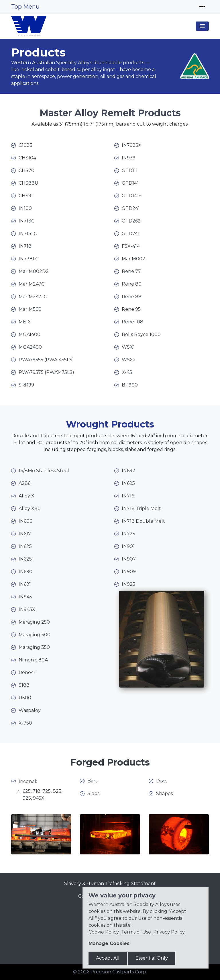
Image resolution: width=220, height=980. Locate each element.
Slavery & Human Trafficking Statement (110, 884)
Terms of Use (136, 932)
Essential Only (152, 958)
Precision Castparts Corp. (119, 972)
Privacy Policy (169, 932)
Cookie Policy (104, 932)
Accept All (108, 958)
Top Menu (25, 7)
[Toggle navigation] (202, 7)
